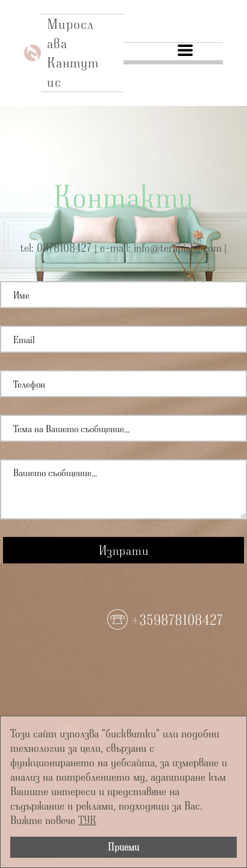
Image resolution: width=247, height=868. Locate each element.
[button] (185, 50)
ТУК (87, 820)
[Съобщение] (123, 489)
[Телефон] (123, 384)
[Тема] (123, 428)
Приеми (123, 847)
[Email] (123, 339)
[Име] (123, 295)
